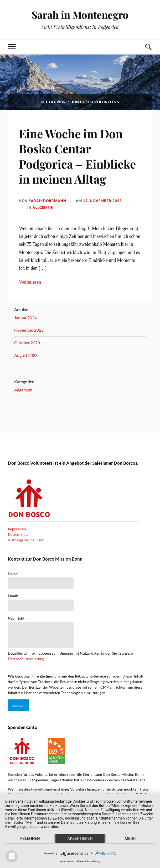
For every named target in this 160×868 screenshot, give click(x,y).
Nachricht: (17, 618)
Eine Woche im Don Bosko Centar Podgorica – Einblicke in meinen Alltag (77, 156)
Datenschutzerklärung (26, 659)
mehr (130, 838)
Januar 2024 (25, 318)
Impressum (17, 529)
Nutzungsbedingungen (26, 540)
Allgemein (43, 208)
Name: (13, 574)
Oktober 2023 (27, 343)
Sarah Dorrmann (47, 201)
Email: (13, 596)
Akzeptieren (80, 838)
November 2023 (29, 330)
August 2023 (26, 355)
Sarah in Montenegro (80, 15)
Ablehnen (30, 838)
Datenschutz (18, 534)
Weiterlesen (30, 282)
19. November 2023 (102, 201)
